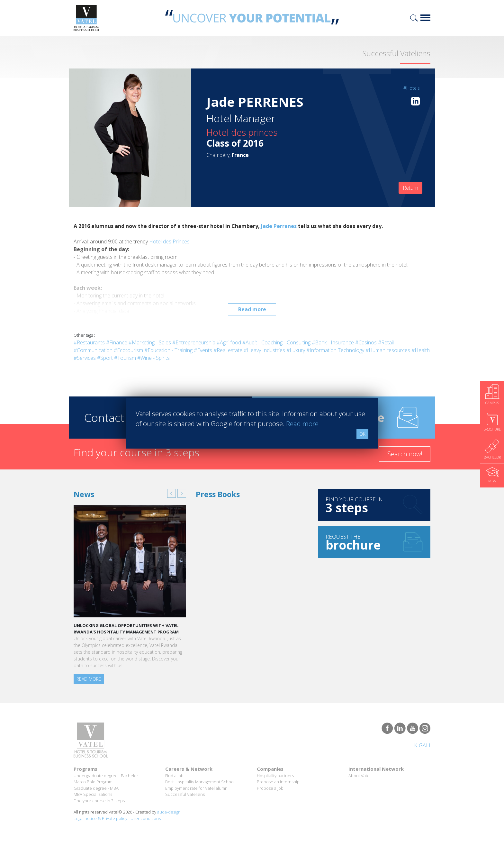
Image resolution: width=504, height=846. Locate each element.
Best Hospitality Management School (200, 782)
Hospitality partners (275, 776)
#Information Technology (335, 350)
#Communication (93, 350)
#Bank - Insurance (333, 342)
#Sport (105, 358)
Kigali (422, 745)
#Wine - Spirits (153, 358)
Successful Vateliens (185, 794)
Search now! (405, 454)
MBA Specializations (93, 794)
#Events (203, 350)
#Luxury (296, 350)
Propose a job (270, 788)
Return (410, 188)
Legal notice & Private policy (100, 818)
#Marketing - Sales (150, 342)
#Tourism (125, 358)
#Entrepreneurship (194, 342)
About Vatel (360, 776)
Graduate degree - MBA (96, 788)
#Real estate (228, 350)
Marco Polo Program (93, 782)
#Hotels (412, 88)
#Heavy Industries (264, 350)
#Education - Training (168, 350)
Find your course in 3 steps (99, 801)
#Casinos (366, 342)
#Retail (386, 342)
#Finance (117, 342)
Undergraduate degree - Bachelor (106, 776)
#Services (85, 358)
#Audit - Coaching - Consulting (276, 342)
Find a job (174, 776)
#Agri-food (229, 342)
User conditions (146, 818)
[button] (171, 493)
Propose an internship (278, 782)
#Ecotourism (128, 350)
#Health (421, 350)
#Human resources (388, 350)
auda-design (169, 812)
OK (362, 434)
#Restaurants (89, 342)
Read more (252, 309)
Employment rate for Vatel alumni (197, 788)
